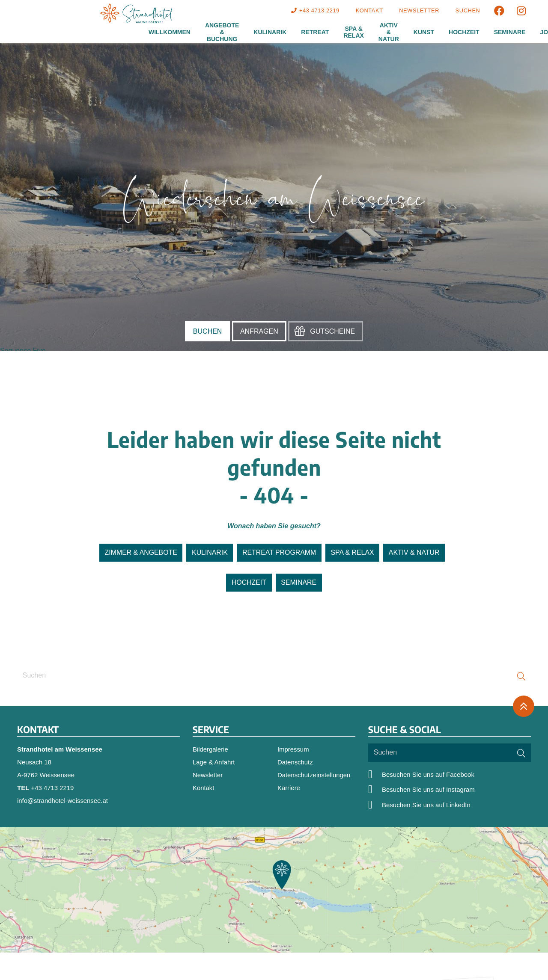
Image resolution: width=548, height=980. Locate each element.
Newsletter (208, 775)
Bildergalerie (210, 749)
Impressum (293, 749)
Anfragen (259, 331)
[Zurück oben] (524, 707)
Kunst (424, 32)
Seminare (510, 32)
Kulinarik (270, 32)
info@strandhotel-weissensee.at (63, 801)
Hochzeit (464, 32)
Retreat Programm (279, 553)
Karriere (289, 788)
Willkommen (170, 32)
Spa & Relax (353, 32)
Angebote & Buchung (222, 32)
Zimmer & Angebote (140, 553)
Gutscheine (332, 331)
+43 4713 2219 (53, 788)
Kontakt (204, 788)
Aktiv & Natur (389, 32)
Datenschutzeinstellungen (314, 775)
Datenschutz (295, 762)
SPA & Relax (353, 553)
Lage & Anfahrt (214, 762)
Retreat (315, 32)
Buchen (208, 331)
